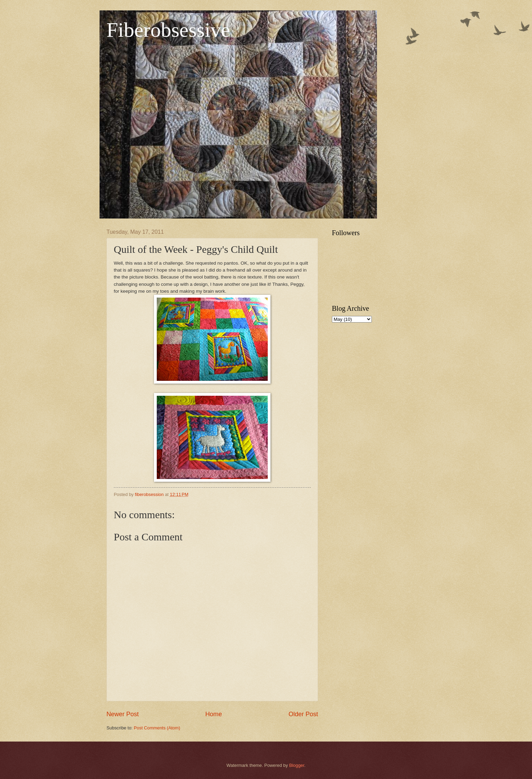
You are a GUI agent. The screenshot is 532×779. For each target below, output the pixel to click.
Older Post (303, 714)
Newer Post (123, 714)
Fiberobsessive (168, 30)
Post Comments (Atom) (157, 728)
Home (214, 714)
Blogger (297, 765)
